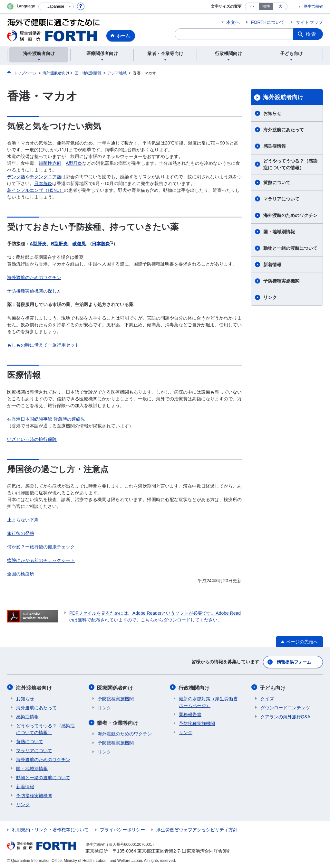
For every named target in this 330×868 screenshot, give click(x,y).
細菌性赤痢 (50, 163)
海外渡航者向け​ (283, 97)
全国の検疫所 (21, 574)
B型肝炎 (59, 244)
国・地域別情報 (279, 232)
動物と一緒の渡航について (290, 248)
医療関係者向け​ (116, 687)
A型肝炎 (74, 163)
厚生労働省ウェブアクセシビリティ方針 (197, 829)
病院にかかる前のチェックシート (41, 560)
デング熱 (16, 177)
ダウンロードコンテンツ (285, 707)
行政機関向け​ (194, 687)
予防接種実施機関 (281, 281)
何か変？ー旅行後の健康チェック (41, 547)
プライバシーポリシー (122, 829)
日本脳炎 (43, 183)
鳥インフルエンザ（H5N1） (35, 190)
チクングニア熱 (45, 177)
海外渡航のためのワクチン (34, 277)
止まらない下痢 (23, 520)
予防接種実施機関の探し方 (34, 291)
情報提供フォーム (294, 662)
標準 (266, 6)
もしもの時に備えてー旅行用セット (43, 345)
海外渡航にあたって (284, 130)
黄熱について (277, 182)
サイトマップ (309, 22)
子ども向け (273, 687)
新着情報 (272, 265)
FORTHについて (268, 22)
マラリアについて (281, 199)
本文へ (233, 22)
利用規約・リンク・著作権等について (50, 829)
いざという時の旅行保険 (32, 439)
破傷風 (79, 244)
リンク (270, 297)
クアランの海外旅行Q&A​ (286, 716)
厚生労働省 (313, 6)
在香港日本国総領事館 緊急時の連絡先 (46, 419)
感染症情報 (275, 146)
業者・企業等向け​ (118, 722)
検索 (311, 34)
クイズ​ (267, 698)
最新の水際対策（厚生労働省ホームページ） (208, 701)
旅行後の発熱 (21, 533)
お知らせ (272, 113)
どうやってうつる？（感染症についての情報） (290, 164)
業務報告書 (190, 714)
